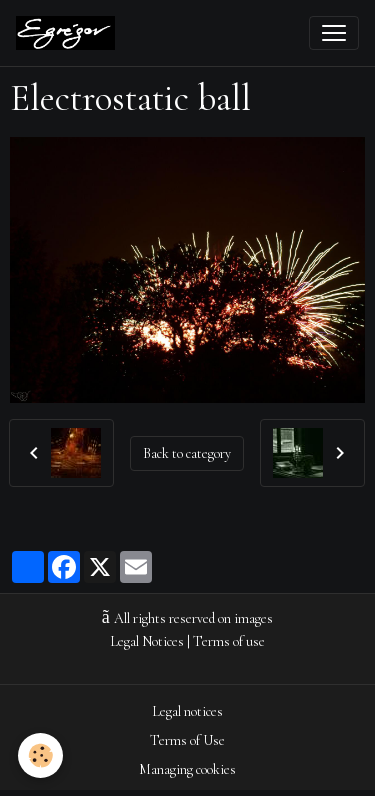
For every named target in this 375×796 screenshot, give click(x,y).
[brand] (69, 33)
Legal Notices (147, 641)
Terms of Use (187, 740)
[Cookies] (40, 755)
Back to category (187, 453)
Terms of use (229, 641)
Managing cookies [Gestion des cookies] (187, 769)
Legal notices (187, 711)
